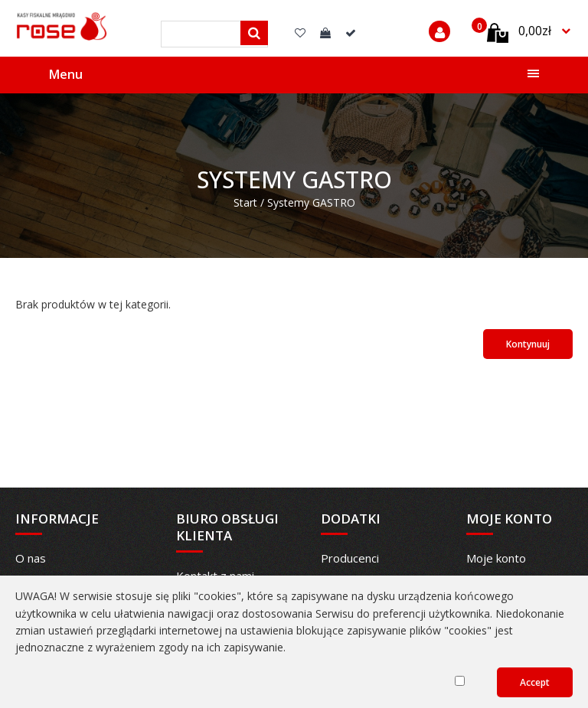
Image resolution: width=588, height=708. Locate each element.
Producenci (350, 558)
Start (245, 202)
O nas (31, 558)
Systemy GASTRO (311, 202)
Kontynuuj (528, 344)
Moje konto (496, 558)
